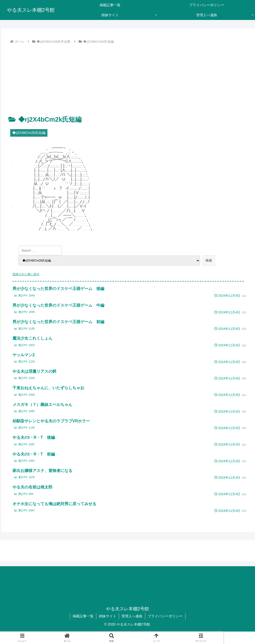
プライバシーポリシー (165, 616)
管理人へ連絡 (132, 616)
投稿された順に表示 (26, 274)
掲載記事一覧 (83, 616)
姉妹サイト (108, 616)
